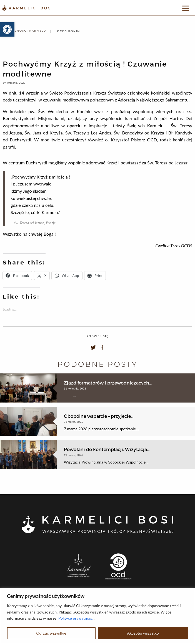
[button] (7, 29)
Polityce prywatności (76, 618)
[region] (97, 616)
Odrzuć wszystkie (51, 633)
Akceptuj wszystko (143, 633)
